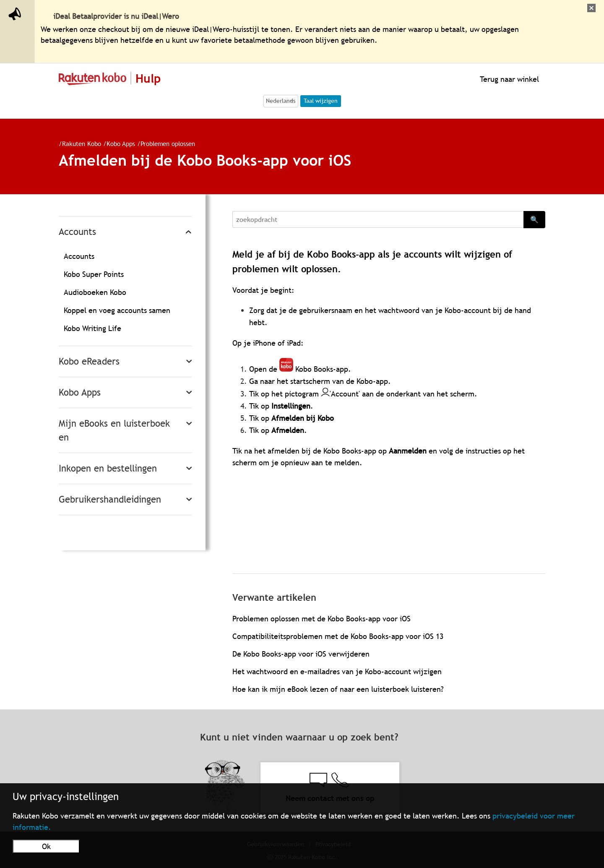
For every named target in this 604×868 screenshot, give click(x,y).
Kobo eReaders (89, 361)
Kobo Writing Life (92, 328)
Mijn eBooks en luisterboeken (114, 430)
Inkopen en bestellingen (108, 468)
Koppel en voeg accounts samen (117, 310)
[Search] (378, 219)
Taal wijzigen (321, 101)
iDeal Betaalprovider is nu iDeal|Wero (116, 16)
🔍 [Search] (534, 219)
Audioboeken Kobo (95, 292)
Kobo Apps (121, 143)
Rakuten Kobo (82, 143)
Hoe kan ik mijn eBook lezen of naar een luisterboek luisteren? (338, 689)
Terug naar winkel (508, 79)
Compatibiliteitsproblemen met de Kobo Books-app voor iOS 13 (338, 636)
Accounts (77, 232)
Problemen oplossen (168, 143)
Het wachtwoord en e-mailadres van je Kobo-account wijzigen (337, 671)
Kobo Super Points (94, 274)
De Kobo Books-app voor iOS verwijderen (301, 654)
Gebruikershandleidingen (110, 499)
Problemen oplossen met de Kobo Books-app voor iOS (322, 619)
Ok (46, 846)
